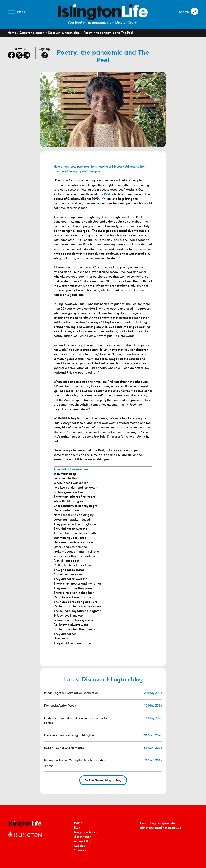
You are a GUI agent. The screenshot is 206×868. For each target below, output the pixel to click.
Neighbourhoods (86, 832)
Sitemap (80, 850)
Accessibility (83, 841)
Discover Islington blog (64, 33)
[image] (103, 12)
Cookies (79, 846)
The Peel (104, 194)
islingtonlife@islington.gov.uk (161, 828)
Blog (77, 827)
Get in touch (83, 837)
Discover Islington (32, 33)
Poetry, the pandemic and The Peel (108, 33)
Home (12, 33)
